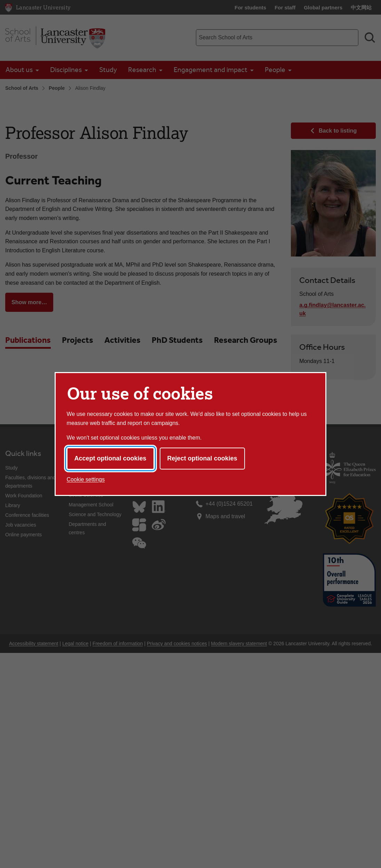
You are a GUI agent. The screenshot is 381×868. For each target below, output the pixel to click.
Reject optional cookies (202, 458)
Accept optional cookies (110, 458)
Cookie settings (86, 479)
